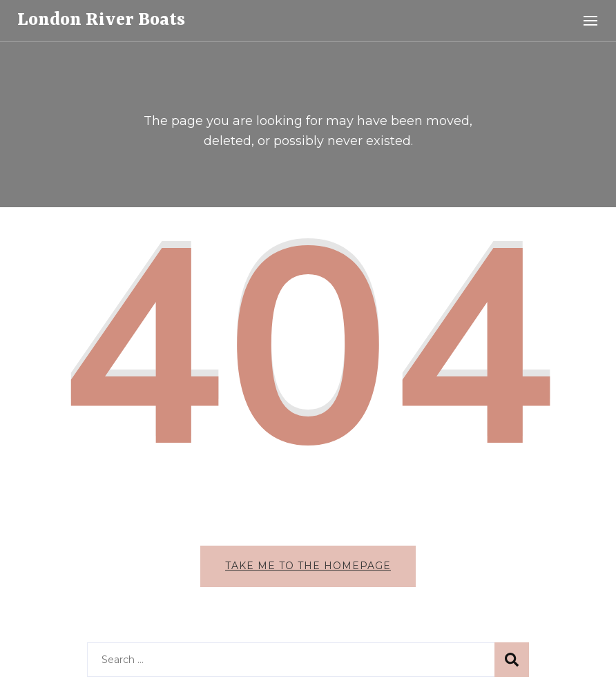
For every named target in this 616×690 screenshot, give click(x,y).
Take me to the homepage (308, 566)
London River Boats (101, 20)
